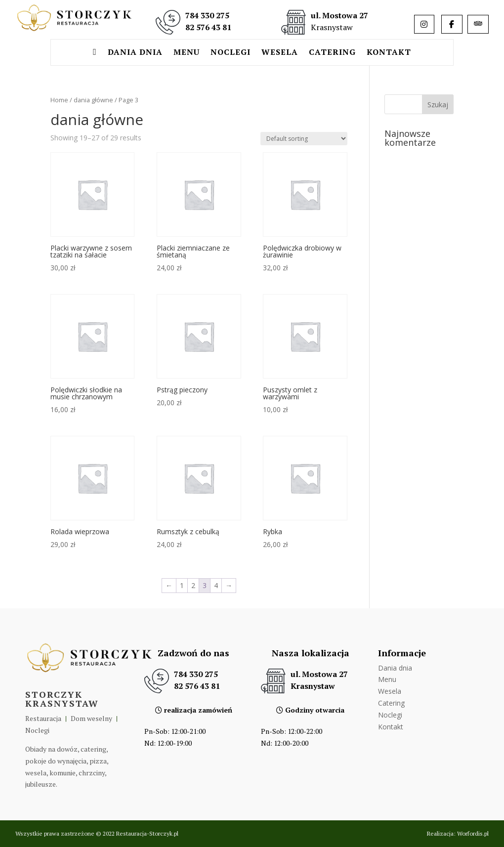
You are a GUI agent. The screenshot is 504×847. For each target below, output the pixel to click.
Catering (332, 53)
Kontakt (389, 53)
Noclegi (231, 53)
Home (59, 100)
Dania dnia (135, 53)
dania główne (93, 100)
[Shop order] (304, 139)
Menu (187, 53)
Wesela (280, 53)
